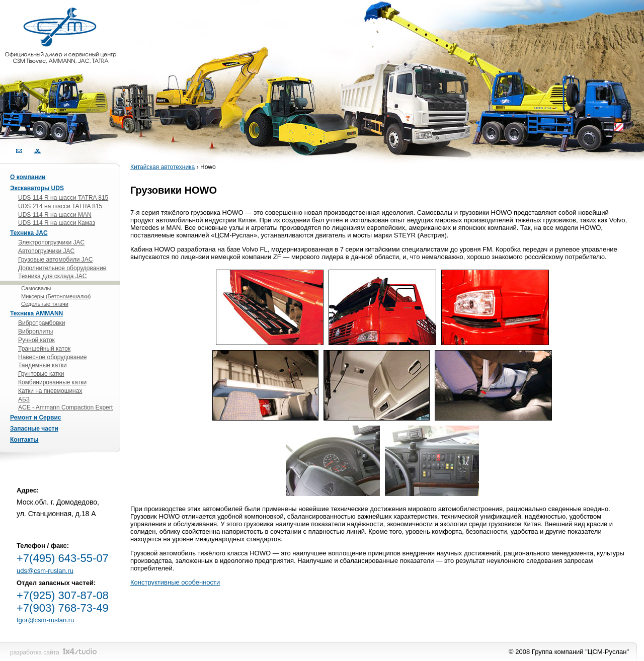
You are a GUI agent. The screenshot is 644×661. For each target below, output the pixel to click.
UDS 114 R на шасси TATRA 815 (63, 198)
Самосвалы (36, 288)
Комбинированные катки (52, 382)
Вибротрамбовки (42, 323)
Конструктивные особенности (175, 582)
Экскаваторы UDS (37, 188)
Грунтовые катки (41, 374)
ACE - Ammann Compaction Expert (65, 407)
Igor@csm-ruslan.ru (45, 620)
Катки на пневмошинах (50, 391)
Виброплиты (35, 332)
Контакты (24, 440)
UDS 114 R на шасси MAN (55, 215)
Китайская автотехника (163, 167)
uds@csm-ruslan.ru (45, 571)
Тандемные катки (43, 365)
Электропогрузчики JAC (51, 242)
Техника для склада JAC (53, 276)
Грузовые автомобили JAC (55, 260)
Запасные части (34, 429)
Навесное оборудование (53, 357)
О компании (28, 177)
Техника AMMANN (36, 313)
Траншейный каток (44, 349)
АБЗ (24, 399)
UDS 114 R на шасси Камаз (57, 223)
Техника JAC (29, 233)
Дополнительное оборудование (62, 268)
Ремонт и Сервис (36, 418)
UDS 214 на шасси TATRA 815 (60, 206)
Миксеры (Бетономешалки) (56, 296)
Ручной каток (36, 340)
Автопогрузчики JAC (46, 251)
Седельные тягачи (45, 304)
